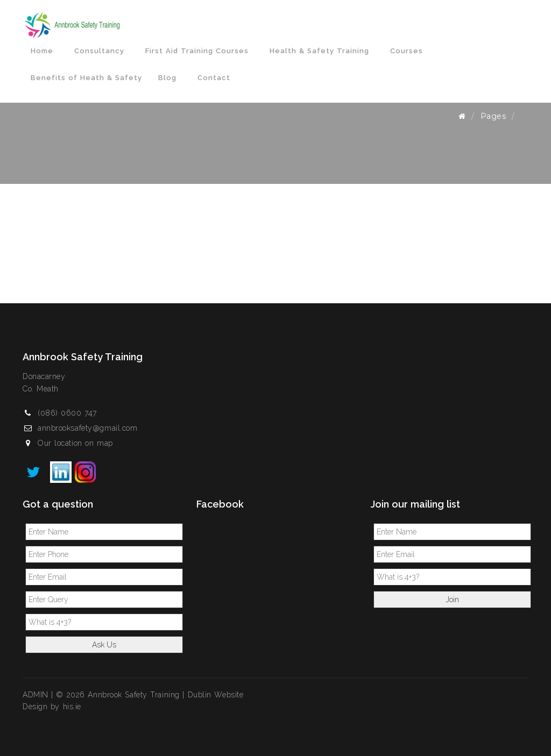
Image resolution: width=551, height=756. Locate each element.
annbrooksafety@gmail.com (87, 428)
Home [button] (44, 51)
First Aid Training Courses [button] (199, 51)
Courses (407, 51)
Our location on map (75, 443)
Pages (493, 116)
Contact (214, 78)
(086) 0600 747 (67, 413)
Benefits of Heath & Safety (86, 78)
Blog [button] (170, 78)
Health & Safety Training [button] (322, 51)
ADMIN (36, 695)
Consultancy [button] (102, 51)
